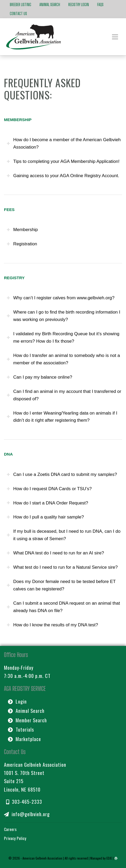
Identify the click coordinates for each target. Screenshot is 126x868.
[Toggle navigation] (115, 37)
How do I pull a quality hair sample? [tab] (45, 517)
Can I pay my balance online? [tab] (39, 377)
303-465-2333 (24, 801)
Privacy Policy (15, 838)
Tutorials (21, 729)
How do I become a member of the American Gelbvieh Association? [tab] (64, 143)
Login (17, 701)
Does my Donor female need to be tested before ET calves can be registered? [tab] (61, 585)
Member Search (27, 720)
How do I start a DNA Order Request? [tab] (47, 503)
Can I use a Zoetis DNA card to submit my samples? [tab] (62, 474)
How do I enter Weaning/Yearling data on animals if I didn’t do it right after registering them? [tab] (62, 417)
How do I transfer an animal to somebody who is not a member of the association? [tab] (63, 359)
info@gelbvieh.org (27, 814)
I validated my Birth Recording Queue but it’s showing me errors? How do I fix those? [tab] (63, 337)
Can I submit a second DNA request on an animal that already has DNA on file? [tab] (63, 607)
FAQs (100, 4)
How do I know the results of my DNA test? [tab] (52, 625)
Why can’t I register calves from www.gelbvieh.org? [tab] (60, 298)
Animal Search (50, 4)
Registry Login (79, 4)
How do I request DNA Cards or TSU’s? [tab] (49, 489)
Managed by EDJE (101, 858)
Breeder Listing (21, 4)
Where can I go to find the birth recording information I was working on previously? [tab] (63, 316)
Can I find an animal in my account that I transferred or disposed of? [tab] (64, 395)
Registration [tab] (22, 244)
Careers (10, 829)
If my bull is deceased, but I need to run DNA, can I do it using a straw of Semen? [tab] (64, 535)
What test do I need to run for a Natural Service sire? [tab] (62, 567)
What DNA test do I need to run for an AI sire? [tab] (55, 553)
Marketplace (24, 739)
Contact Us (18, 13)
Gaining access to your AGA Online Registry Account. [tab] (63, 176)
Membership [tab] (22, 230)
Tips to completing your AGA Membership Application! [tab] (63, 161)
